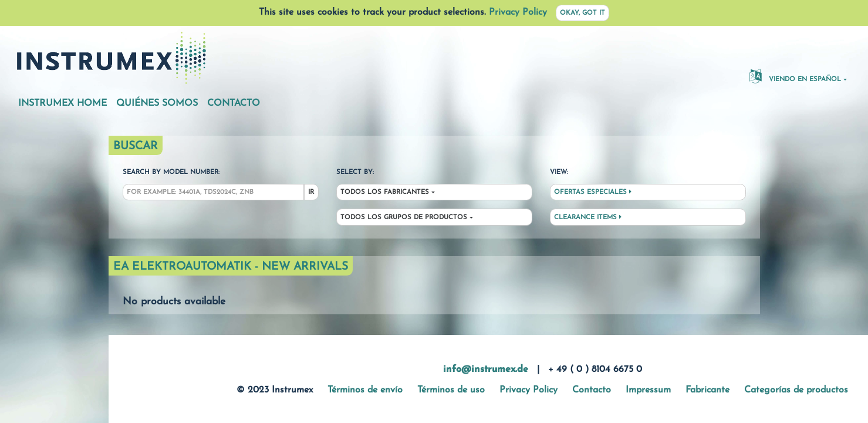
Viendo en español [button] (795, 76)
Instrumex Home (63, 103)
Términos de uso (451, 390)
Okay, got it (582, 13)
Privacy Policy (518, 12)
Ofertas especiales (593, 192)
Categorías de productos (796, 390)
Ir (311, 192)
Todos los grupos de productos (404, 218)
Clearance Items (588, 217)
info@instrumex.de (486, 370)
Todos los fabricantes (385, 192)
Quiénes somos (157, 103)
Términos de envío (365, 390)
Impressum (648, 390)
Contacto (234, 103)
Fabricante (707, 390)
